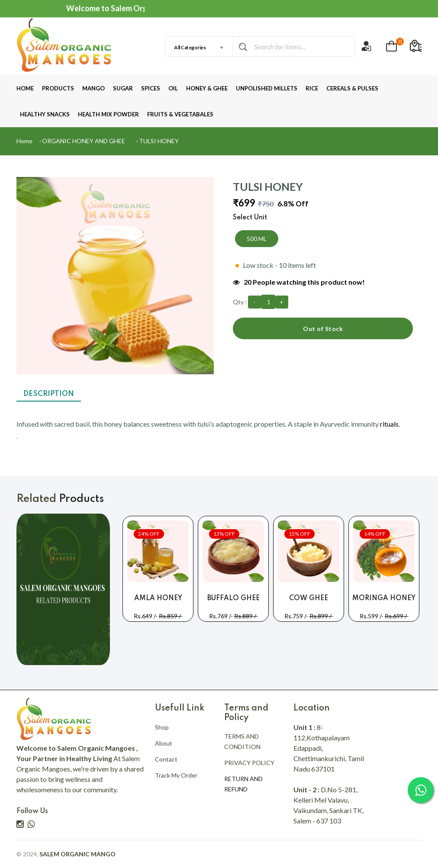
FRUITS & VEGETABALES (180, 114)
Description (49, 394)
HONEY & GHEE (207, 88)
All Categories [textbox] (190, 47)
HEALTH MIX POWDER (108, 114)
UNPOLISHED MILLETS (267, 88)
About (164, 743)
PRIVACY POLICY (249, 763)
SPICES (151, 88)
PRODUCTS (58, 88)
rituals (389, 424)
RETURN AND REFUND (243, 784)
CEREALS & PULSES (352, 88)
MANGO (93, 88)
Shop (162, 727)
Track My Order (176, 775)
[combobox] (199, 47)
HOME (25, 88)
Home (24, 141)
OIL (173, 88)
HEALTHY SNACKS (45, 114)
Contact (166, 759)
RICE (312, 88)
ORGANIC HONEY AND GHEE (84, 141)
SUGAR (123, 88)
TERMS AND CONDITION (242, 741)
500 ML (257, 239)
